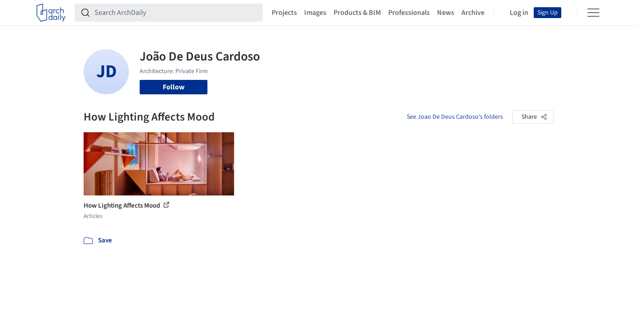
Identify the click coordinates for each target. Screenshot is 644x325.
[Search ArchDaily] (176, 13)
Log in (519, 13)
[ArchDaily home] (51, 13)
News (446, 13)
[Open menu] (593, 13)
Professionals (409, 13)
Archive (473, 13)
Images (315, 13)
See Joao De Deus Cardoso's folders (455, 117)
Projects (284, 13)
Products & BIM (357, 13)
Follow (174, 87)
